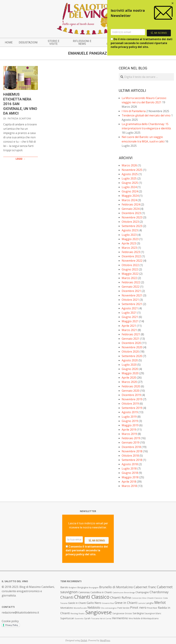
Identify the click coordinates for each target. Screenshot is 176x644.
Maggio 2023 (130, 239)
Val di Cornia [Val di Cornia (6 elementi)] (106, 619)
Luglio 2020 (129, 365)
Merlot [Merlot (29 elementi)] (160, 602)
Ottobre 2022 (130, 265)
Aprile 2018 (129, 482)
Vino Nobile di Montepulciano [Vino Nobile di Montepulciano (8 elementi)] (144, 618)
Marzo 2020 (129, 382)
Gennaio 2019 (131, 442)
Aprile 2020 (129, 378)
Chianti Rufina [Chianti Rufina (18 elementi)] (120, 597)
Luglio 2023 (129, 235)
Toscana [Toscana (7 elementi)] (95, 618)
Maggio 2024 (130, 196)
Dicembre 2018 (131, 447)
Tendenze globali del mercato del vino (146, 115)
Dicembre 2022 (131, 256)
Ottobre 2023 (130, 222)
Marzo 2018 (129, 486)
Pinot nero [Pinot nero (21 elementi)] (138, 607)
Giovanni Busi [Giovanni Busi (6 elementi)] (108, 603)
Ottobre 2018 (130, 456)
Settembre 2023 (132, 226)
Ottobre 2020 (130, 352)
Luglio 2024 (129, 187)
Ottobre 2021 (130, 300)
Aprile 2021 (129, 326)
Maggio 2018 (130, 477)
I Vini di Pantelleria (134, 111)
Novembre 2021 (132, 295)
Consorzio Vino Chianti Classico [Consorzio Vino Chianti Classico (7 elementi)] (147, 598)
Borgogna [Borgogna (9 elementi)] (83, 587)
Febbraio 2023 (131, 252)
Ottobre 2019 (130, 404)
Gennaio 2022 (131, 287)
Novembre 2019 (132, 399)
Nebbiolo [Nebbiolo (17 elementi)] (94, 607)
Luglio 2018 (129, 468)
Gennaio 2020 (131, 391)
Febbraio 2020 (131, 386)
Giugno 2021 (130, 317)
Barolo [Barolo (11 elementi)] (64, 587)
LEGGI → (21, 159)
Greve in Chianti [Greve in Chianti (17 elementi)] (126, 603)
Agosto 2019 (130, 412)
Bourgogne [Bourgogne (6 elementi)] (94, 588)
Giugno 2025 (130, 183)
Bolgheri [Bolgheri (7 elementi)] (73, 587)
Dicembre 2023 (131, 213)
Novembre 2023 (132, 217)
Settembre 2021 (132, 304)
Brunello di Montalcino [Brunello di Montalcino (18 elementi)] (116, 587)
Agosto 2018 (130, 464)
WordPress (105, 640)
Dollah (84, 640)
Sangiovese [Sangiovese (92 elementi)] (98, 612)
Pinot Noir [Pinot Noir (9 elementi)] (152, 608)
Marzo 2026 (129, 165)
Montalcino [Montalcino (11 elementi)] (67, 608)
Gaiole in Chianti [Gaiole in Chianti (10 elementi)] (77, 603)
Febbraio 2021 (131, 334)
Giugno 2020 (130, 369)
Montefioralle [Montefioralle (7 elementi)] (80, 608)
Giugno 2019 (130, 421)
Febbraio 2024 (131, 204)
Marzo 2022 (129, 278)
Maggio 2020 (130, 373)
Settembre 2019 (132, 408)
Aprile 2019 (129, 430)
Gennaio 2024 (131, 209)
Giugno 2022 (130, 269)
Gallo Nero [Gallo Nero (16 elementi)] (94, 603)
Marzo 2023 (129, 248)
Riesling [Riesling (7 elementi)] (74, 613)
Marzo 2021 (129, 330)
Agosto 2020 (130, 360)
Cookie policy (10, 621)
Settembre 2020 (132, 356)
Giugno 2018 (130, 473)
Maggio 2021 (130, 321)
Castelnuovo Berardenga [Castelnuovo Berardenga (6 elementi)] (124, 593)
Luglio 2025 (129, 178)
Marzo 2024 (129, 200)
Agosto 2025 (130, 174)
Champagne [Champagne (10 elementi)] (142, 592)
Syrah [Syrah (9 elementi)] (87, 618)
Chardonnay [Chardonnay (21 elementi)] (159, 592)
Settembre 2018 (132, 460)
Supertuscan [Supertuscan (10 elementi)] (67, 618)
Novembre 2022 (132, 261)
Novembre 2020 (132, 347)
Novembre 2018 (132, 451)
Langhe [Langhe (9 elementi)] (150, 603)
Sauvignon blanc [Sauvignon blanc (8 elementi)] (153, 613)
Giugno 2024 (130, 191)
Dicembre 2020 (131, 343)
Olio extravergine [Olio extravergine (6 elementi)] (109, 608)
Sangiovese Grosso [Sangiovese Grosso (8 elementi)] (122, 613)
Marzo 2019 (129, 434)
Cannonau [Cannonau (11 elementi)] (84, 592)
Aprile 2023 (129, 243)
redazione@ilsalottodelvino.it (20, 612)
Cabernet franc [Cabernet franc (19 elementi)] (145, 587)
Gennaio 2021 (131, 339)
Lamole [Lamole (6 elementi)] (142, 603)
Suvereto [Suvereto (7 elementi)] (79, 618)
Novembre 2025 (132, 170)
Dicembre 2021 (131, 291)
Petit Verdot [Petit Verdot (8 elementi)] (123, 608)
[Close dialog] (173, 3)
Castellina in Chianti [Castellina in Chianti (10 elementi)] (101, 592)
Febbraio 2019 (131, 438)
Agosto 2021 (130, 308)
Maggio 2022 (130, 274)
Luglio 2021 (129, 313)
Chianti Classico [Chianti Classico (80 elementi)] (92, 597)
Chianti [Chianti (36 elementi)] (67, 597)
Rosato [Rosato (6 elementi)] (82, 614)
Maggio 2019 (130, 425)
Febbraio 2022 (131, 282)
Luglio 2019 (129, 417)
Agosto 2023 (130, 230)
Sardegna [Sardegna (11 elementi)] (138, 613)
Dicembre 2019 (131, 395)
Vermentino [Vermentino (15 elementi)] (120, 618)
